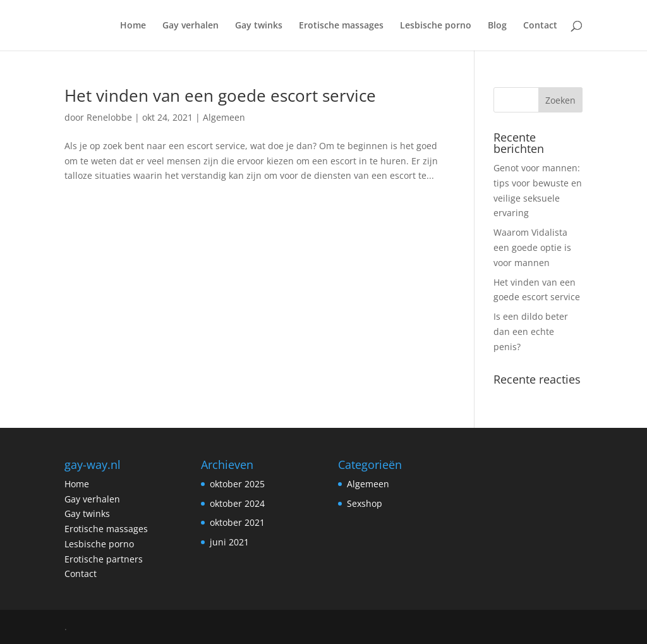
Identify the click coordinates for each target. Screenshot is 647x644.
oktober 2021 (237, 522)
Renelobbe (109, 117)
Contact (540, 26)
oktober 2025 (237, 484)
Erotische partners (104, 559)
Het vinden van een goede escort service (220, 95)
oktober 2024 (237, 503)
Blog (497, 26)
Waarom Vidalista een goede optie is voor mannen (532, 247)
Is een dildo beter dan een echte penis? (531, 331)
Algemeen (224, 117)
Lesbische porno (436, 26)
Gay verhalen (190, 26)
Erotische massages (341, 26)
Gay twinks (259, 26)
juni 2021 (229, 542)
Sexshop (365, 503)
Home (133, 26)
